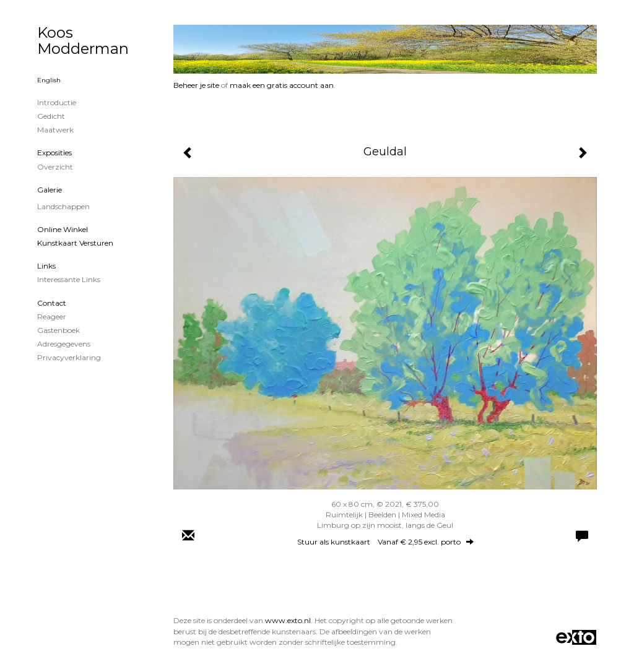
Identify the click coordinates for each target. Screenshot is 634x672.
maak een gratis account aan (282, 85)
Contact (52, 303)
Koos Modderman (83, 41)
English (49, 80)
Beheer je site (196, 85)
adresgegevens (64, 344)
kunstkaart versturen (75, 243)
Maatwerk (55, 130)
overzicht (55, 167)
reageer (52, 317)
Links (46, 266)
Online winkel (63, 229)
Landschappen (63, 206)
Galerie (50, 190)
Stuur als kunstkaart (385, 542)
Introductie (57, 102)
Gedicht (51, 116)
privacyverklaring (69, 357)
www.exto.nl (288, 620)
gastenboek (59, 330)
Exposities (54, 153)
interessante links (69, 279)
